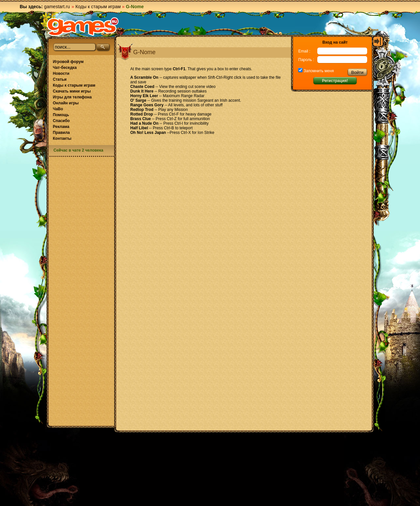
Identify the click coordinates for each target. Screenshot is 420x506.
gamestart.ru (57, 7)
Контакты (62, 138)
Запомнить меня (318, 71)
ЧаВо (58, 109)
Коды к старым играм (98, 7)
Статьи (60, 79)
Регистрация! (335, 81)
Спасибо (61, 121)
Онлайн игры (66, 103)
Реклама (61, 127)
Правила (61, 133)
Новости (61, 74)
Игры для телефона (72, 97)
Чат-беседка (65, 68)
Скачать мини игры (72, 91)
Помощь (61, 115)
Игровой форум (68, 62)
